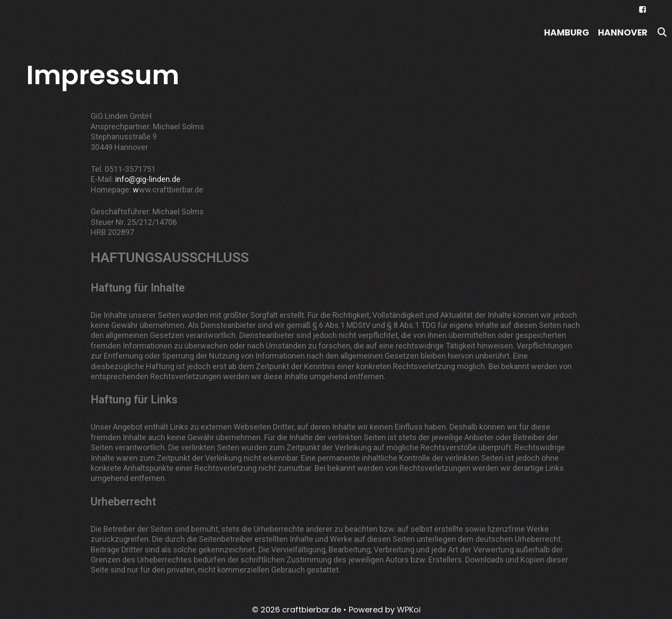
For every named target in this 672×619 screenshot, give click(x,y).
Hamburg (567, 32)
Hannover (623, 32)
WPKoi (409, 610)
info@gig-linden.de (148, 179)
